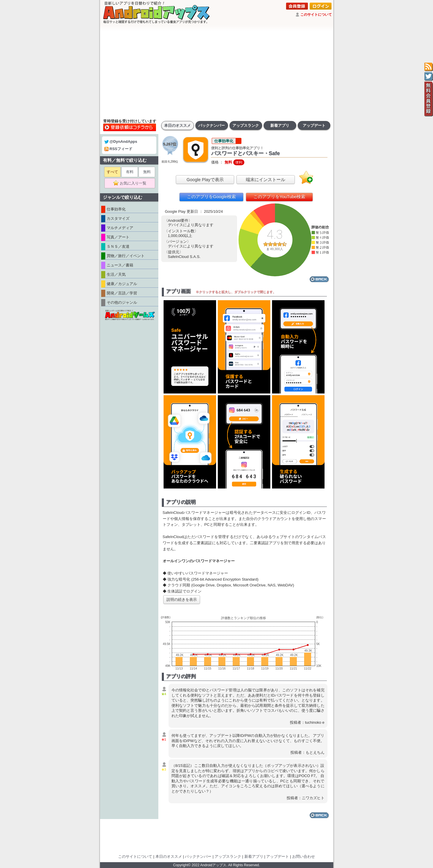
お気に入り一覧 (132, 183)
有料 (130, 172)
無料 (147, 172)
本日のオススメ (177, 125)
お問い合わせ (304, 856)
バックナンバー (212, 125)
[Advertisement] (217, 71)
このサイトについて (316, 15)
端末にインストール (265, 179)
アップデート (314, 125)
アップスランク (246, 125)
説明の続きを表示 (182, 599)
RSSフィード (119, 149)
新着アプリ (280, 125)
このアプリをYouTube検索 (279, 197)
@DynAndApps (121, 142)
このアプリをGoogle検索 (211, 197)
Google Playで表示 (205, 179)
